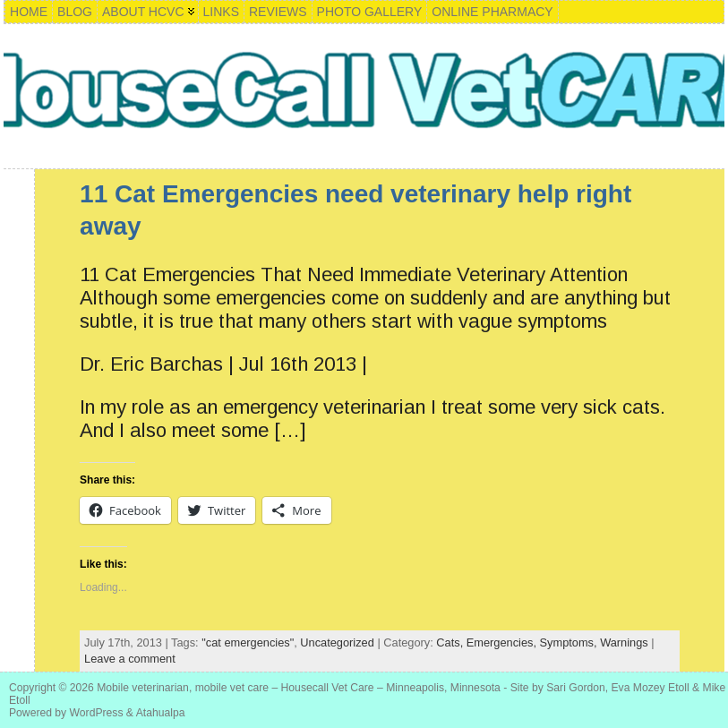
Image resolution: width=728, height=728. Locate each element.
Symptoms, (570, 642)
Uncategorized (337, 642)
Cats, (451, 642)
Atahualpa (161, 713)
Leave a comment (130, 659)
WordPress (97, 713)
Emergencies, (503, 642)
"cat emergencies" (248, 642)
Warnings (624, 642)
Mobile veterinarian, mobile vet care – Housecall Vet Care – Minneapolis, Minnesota (299, 688)
